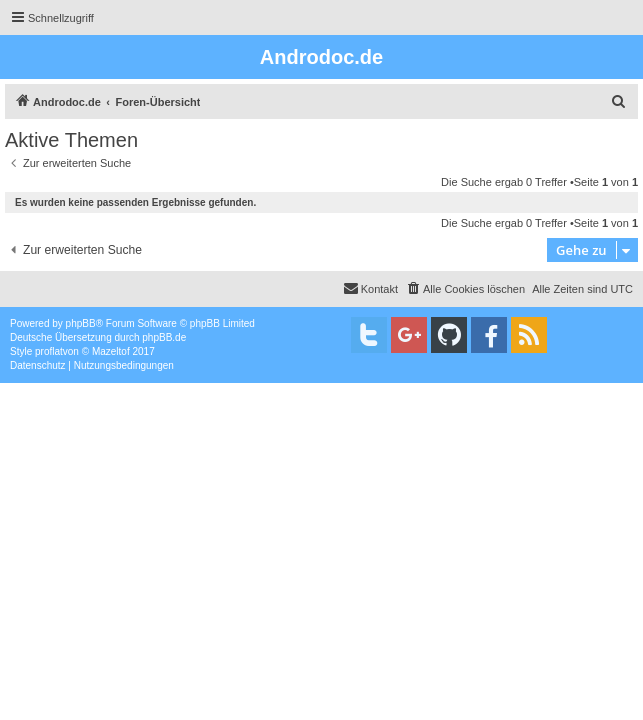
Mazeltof (111, 351)
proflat (49, 351)
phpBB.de (164, 337)
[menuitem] (619, 102)
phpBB (81, 323)
